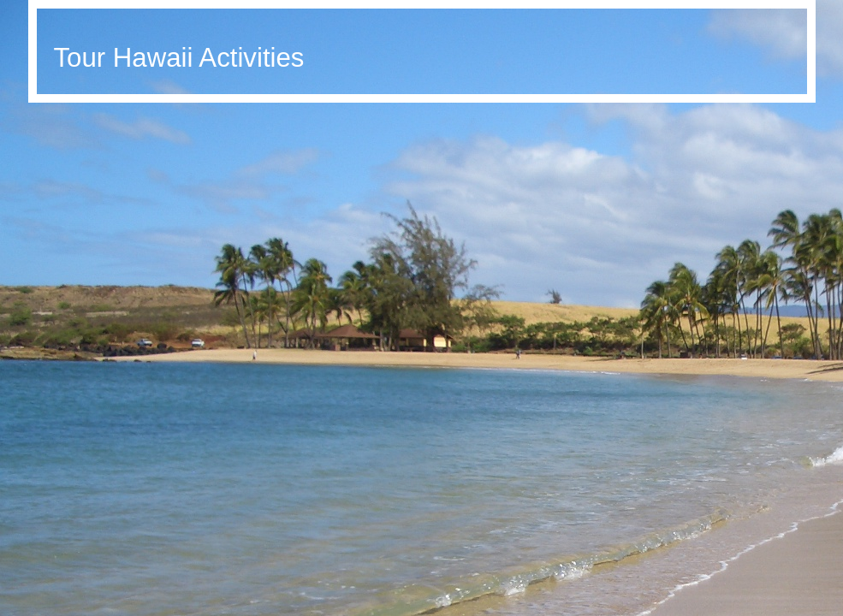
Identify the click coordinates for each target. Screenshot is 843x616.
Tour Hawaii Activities (179, 58)
